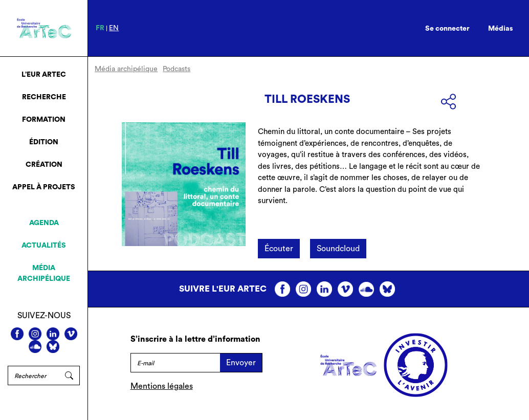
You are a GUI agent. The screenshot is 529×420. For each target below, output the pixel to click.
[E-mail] (175, 363)
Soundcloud (338, 249)
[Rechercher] (33, 375)
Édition (44, 142)
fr (100, 28)
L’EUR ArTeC (44, 75)
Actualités (44, 246)
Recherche (44, 97)
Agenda (44, 223)
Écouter (279, 249)
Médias (501, 29)
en (114, 28)
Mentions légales (162, 386)
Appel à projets (44, 187)
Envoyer (241, 363)
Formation (44, 120)
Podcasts (177, 69)
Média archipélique (44, 273)
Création (44, 165)
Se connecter (447, 29)
